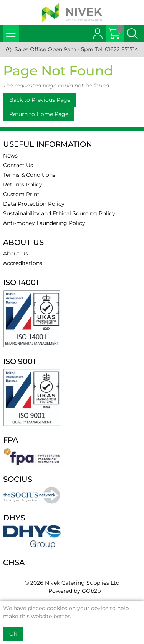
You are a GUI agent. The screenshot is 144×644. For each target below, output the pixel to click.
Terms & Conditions (29, 175)
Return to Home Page (39, 114)
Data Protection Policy (34, 204)
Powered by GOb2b (74, 591)
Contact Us (18, 165)
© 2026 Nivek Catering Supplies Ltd (72, 583)
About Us (16, 253)
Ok (13, 634)
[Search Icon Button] (132, 34)
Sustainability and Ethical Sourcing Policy (59, 213)
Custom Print (21, 194)
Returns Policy (23, 184)
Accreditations (23, 263)
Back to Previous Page (40, 100)
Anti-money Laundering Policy (44, 223)
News (10, 156)
